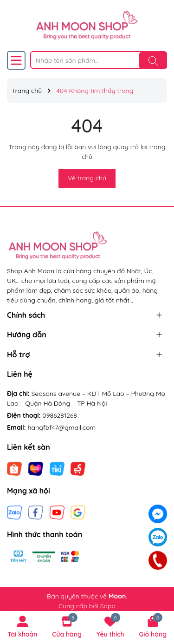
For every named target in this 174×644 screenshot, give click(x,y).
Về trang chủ (87, 178)
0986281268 (60, 415)
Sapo (108, 606)
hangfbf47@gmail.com (62, 427)
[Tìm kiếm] (153, 60)
